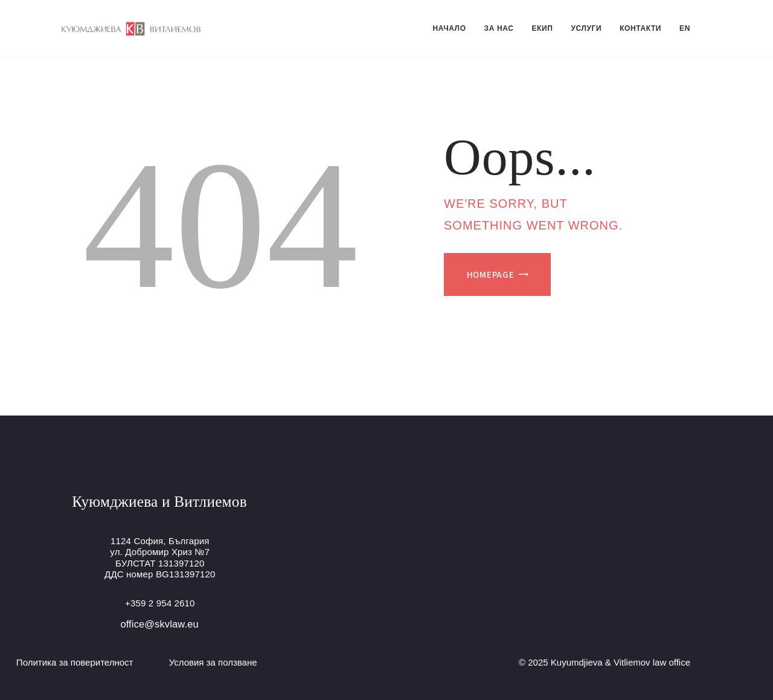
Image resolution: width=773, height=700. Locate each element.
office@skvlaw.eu (159, 624)
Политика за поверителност (75, 662)
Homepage (491, 275)
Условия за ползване (213, 662)
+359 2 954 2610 (160, 603)
